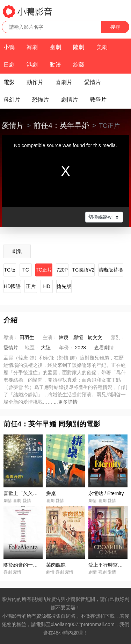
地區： (32, 348)
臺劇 (56, 47)
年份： (66, 348)
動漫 (56, 65)
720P (62, 270)
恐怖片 (41, 100)
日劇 (9, 65)
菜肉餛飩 (56, 565)
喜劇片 (64, 82)
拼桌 (51, 493)
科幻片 (12, 100)
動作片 (35, 82)
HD (47, 286)
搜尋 (115, 27)
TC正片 (44, 270)
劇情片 (70, 100)
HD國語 (12, 286)
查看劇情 (104, 348)
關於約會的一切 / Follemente (35, 565)
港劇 (32, 65)
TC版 (10, 270)
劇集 (17, 251)
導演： (11, 337)
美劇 (102, 47)
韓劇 (32, 47)
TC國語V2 (83, 270)
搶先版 (64, 286)
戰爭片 (98, 100)
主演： (50, 337)
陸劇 (79, 47)
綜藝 (79, 65)
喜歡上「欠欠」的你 (26, 493)
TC (26, 270)
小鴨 (9, 47)
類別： (118, 337)
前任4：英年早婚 (61, 125)
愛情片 (93, 82)
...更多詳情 (66, 402)
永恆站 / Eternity (106, 493)
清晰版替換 (111, 270)
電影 (9, 82)
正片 (31, 286)
